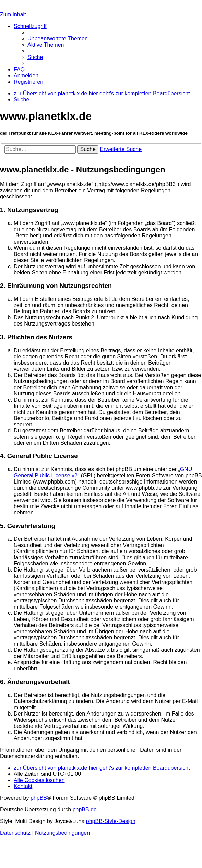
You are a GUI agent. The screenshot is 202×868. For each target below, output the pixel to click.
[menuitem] (58, 39)
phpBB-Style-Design (111, 821)
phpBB (39, 798)
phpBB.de (85, 810)
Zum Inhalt (13, 15)
